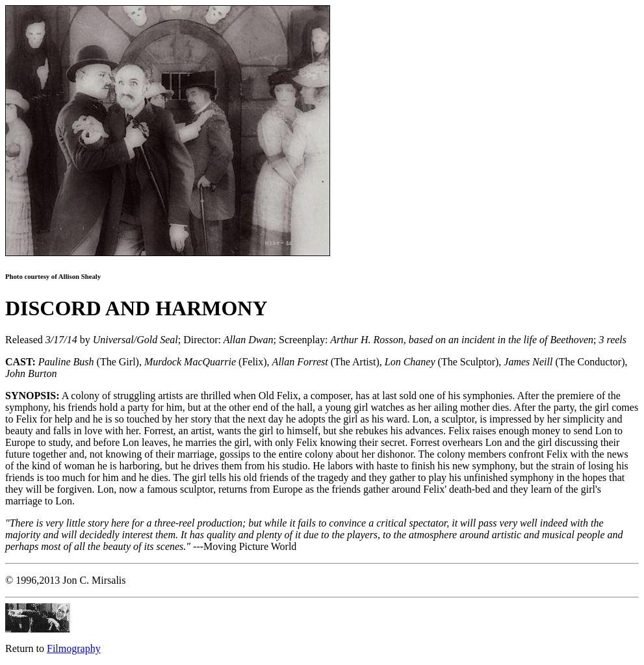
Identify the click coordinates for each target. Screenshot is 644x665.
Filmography (74, 648)
